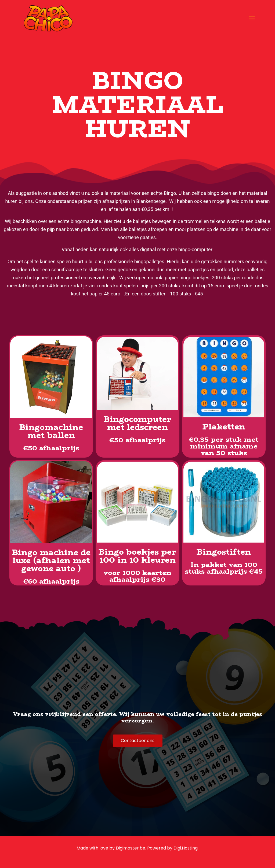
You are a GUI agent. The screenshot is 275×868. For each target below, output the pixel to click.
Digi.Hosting (186, 848)
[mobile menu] (252, 18)
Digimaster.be (131, 848)
